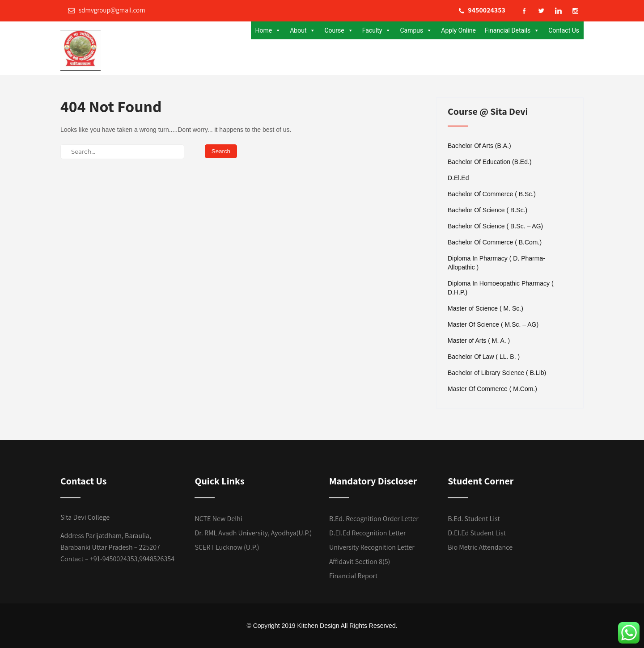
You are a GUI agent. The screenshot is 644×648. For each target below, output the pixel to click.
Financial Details (512, 30)
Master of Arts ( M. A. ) (479, 341)
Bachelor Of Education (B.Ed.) (490, 162)
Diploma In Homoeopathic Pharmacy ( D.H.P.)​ (501, 288)
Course (339, 30)
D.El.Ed (458, 178)
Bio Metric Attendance (480, 547)
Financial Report (353, 576)
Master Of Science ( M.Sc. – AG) (493, 324)
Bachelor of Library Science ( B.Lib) (497, 373)
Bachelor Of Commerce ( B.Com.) (495, 242)
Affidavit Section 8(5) (360, 562)
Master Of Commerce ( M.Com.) (492, 389)
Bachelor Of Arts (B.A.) (479, 146)
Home (268, 30)
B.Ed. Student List (474, 519)
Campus (416, 30)
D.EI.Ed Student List (477, 533)
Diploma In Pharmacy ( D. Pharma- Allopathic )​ (496, 263)
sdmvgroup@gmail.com (107, 10)
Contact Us (564, 30)
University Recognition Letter (372, 547)
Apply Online (458, 30)
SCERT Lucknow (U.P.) (227, 547)
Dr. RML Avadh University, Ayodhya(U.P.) (253, 533)
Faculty (377, 30)
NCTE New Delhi (218, 519)
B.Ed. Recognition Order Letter (374, 519)
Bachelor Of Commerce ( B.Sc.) (492, 194)
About (303, 30)
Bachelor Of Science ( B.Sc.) (487, 210)
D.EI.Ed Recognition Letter (367, 533)
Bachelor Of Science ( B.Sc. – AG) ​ (496, 226)
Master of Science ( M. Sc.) (485, 308)
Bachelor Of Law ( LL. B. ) (484, 357)
